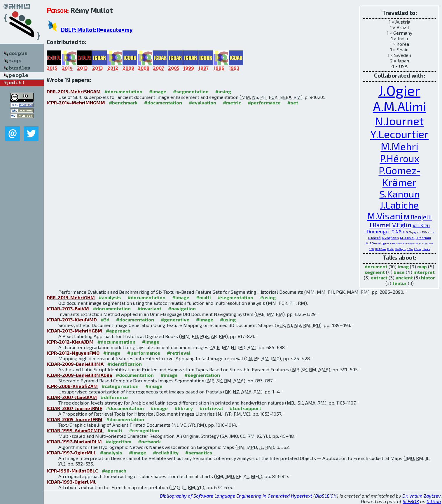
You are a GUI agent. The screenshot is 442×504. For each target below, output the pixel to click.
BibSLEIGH (326, 496)
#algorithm (118, 441)
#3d (105, 320)
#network (149, 441)
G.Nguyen (413, 232)
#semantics (199, 453)
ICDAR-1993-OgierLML (72, 482)
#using (223, 91)
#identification (125, 364)
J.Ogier (399, 90)
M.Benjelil (418, 217)
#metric (232, 103)
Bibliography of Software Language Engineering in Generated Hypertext (236, 496)
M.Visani (385, 216)
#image (158, 91)
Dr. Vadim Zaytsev (422, 496)
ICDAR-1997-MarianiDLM (74, 441)
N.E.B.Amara (381, 249)
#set (293, 103)
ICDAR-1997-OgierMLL (71, 453)
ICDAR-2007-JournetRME (74, 408)
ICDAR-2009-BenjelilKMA (75, 364)
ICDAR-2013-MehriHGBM (74, 331)
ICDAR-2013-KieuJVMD (72, 320)
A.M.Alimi (400, 106)
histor (428, 278)
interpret (424, 272)
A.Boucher (396, 243)
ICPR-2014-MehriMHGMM (76, 103)
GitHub (434, 501)
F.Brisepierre (410, 243)
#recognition (144, 430)
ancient (404, 278)
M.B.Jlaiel (407, 238)
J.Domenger (377, 231)
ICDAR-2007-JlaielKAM (72, 397)
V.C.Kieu (421, 225)
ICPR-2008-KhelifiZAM (72, 386)
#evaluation (202, 103)
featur (400, 283)
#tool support (245, 408)
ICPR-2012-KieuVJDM (70, 342)
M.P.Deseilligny (377, 243)
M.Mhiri (391, 249)
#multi (203, 297)
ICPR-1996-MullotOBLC (72, 471)
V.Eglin (402, 225)
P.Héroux (400, 158)
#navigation (182, 308)
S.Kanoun (400, 194)
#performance (264, 103)
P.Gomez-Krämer (400, 176)
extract (379, 278)
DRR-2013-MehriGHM (71, 297)
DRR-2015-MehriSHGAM (74, 91)
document (376, 266)
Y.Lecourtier (399, 134)
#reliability (166, 453)
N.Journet (399, 121)
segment (375, 272)
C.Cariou (418, 249)
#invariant (149, 308)
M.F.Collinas (426, 243)
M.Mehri (400, 146)
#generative (175, 320)
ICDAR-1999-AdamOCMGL (75, 430)
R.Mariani (423, 238)
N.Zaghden (390, 238)
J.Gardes (426, 249)
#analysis (110, 297)
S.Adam (410, 249)
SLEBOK (411, 501)
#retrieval (179, 353)
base (399, 272)
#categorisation (120, 386)
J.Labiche (399, 205)
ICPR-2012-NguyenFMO (73, 353)
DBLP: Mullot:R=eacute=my (97, 30)
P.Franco (429, 232)
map (422, 266)
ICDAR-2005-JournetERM (75, 419)
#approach (118, 331)
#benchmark (123, 103)
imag (403, 266)
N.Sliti (372, 249)
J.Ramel (380, 225)
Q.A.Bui (398, 232)
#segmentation (191, 91)
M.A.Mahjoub (400, 249)
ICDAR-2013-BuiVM (68, 308)
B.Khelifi (374, 238)
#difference (114, 397)
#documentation (123, 91)
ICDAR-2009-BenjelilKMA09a (79, 375)
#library (184, 408)
